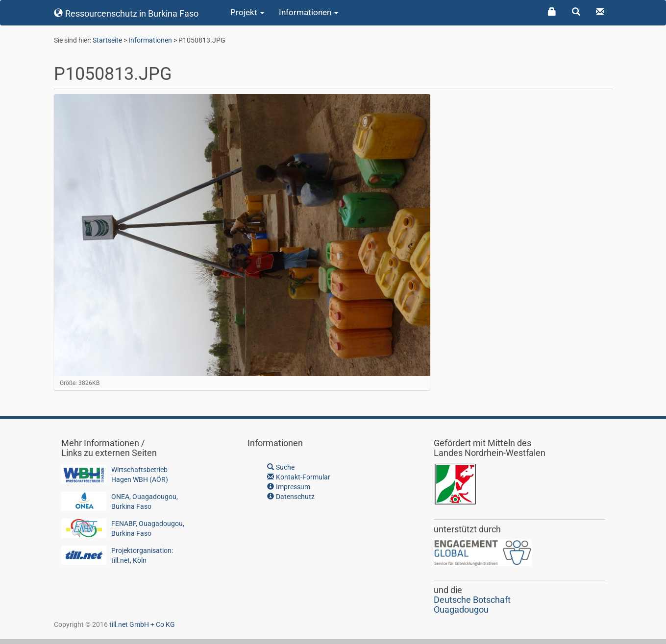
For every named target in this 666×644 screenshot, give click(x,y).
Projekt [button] (247, 12)
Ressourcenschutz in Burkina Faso (126, 13)
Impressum (289, 487)
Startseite (107, 40)
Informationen (150, 40)
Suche (281, 467)
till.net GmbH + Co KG (142, 624)
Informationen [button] (308, 12)
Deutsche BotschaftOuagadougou (472, 605)
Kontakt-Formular (299, 477)
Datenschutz (291, 497)
